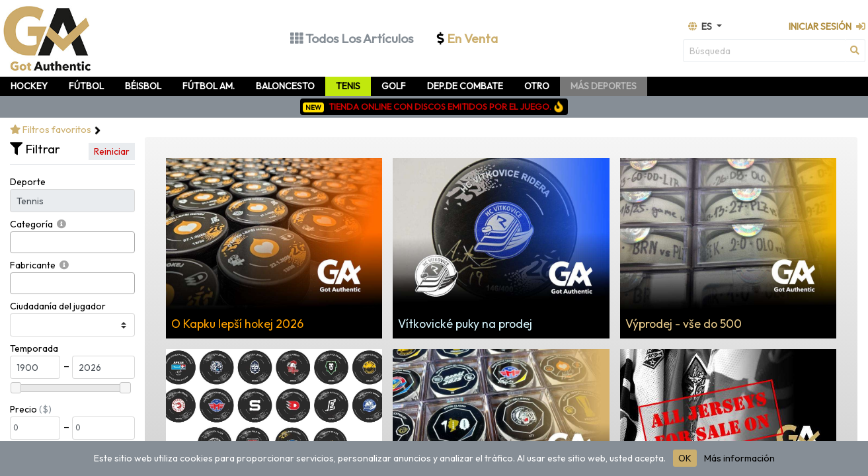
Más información (739, 458)
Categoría (31, 224)
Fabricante (33, 265)
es (701, 26)
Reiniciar (112, 151)
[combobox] (72, 242)
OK (685, 458)
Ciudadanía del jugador (58, 306)
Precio (23, 409)
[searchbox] (18, 242)
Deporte (28, 182)
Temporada (34, 348)
